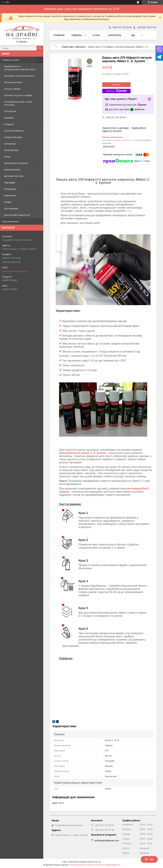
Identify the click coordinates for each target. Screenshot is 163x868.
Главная (59, 35)
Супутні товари (12, 89)
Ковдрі (8, 202)
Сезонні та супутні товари (18, 95)
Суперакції (10, 144)
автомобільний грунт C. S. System (83, 453)
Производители (10, 221)
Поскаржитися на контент (82, 865)
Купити (116, 85)
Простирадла (11, 208)
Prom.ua (97, 862)
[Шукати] (40, 48)
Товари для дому (13, 137)
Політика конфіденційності (108, 865)
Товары (77, 35)
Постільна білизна (14, 131)
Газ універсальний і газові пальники (18, 103)
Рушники (9, 118)
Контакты (115, 35)
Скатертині (10, 111)
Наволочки (10, 195)
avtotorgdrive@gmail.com (15, 271)
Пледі (7, 157)
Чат (149, 859)
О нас (96, 35)
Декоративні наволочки (17, 215)
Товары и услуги (11, 60)
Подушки (9, 124)
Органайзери (11, 150)
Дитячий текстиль (14, 176)
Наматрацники (12, 170)
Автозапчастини (13, 82)
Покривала (10, 189)
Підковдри (10, 182)
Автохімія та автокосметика (19, 76)
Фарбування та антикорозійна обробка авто (20, 68)
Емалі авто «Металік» (74, 47)
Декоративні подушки (16, 163)
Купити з (116, 91)
